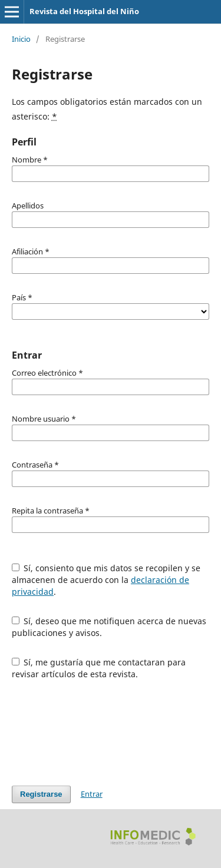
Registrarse (41, 794)
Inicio (21, 39)
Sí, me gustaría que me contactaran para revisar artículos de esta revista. (99, 668)
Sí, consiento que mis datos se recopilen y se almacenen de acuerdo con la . (106, 580)
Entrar (92, 794)
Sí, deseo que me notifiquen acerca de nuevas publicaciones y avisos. (109, 627)
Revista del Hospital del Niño (84, 11)
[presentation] (101, 733)
